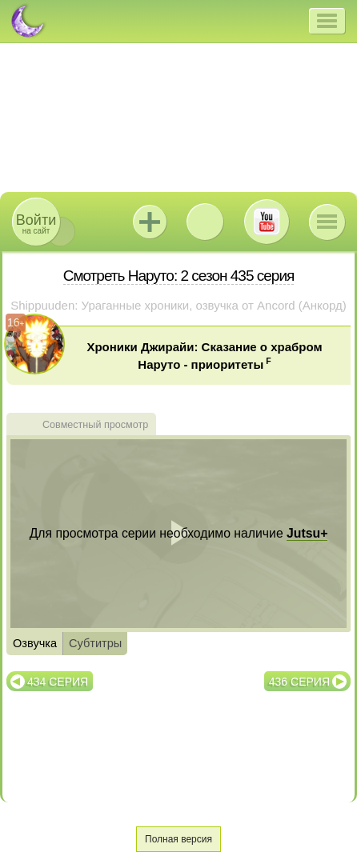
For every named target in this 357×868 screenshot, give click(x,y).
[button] (327, 21)
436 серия (299, 682)
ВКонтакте (205, 222)
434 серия (58, 682)
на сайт (36, 224)
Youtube (267, 222)
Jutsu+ (150, 222)
